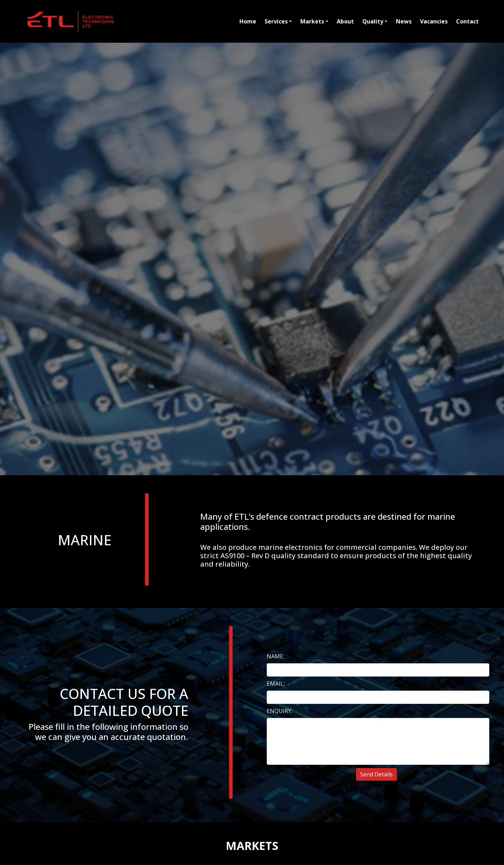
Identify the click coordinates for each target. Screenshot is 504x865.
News (404, 21)
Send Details (376, 774)
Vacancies (434, 21)
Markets (312, 21)
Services (276, 21)
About (345, 21)
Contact (467, 21)
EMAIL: (276, 684)
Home (248, 21)
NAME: (275, 656)
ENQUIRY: (279, 711)
